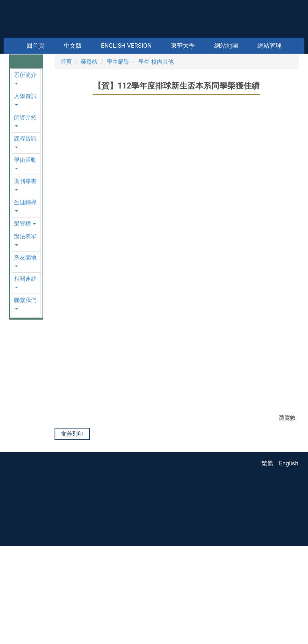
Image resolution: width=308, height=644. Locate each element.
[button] (17, 91)
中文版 (73, 46)
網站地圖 (226, 46)
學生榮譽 (118, 137)
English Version (126, 46)
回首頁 (35, 46)
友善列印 (72, 509)
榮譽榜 (89, 137)
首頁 (66, 137)
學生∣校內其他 (156, 137)
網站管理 (269, 46)
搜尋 (298, 32)
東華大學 (183, 46)
